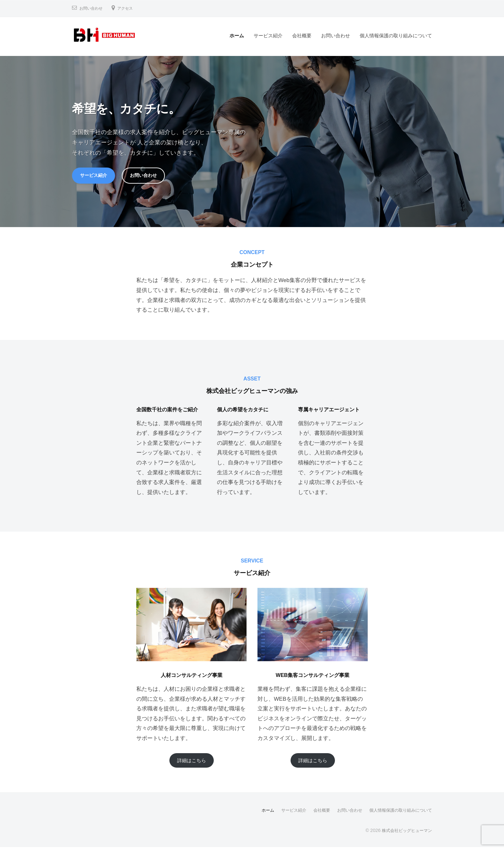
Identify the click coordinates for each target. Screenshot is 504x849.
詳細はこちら (192, 762)
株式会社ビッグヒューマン (405, 832)
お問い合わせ (93, 8)
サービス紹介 (268, 36)
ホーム (237, 36)
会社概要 (302, 36)
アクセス (130, 8)
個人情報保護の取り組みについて (396, 36)
